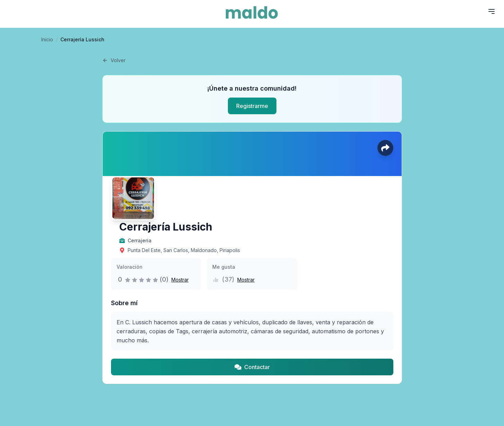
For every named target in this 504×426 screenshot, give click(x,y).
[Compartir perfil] (385, 148)
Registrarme (252, 106)
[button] (179, 279)
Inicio (47, 39)
